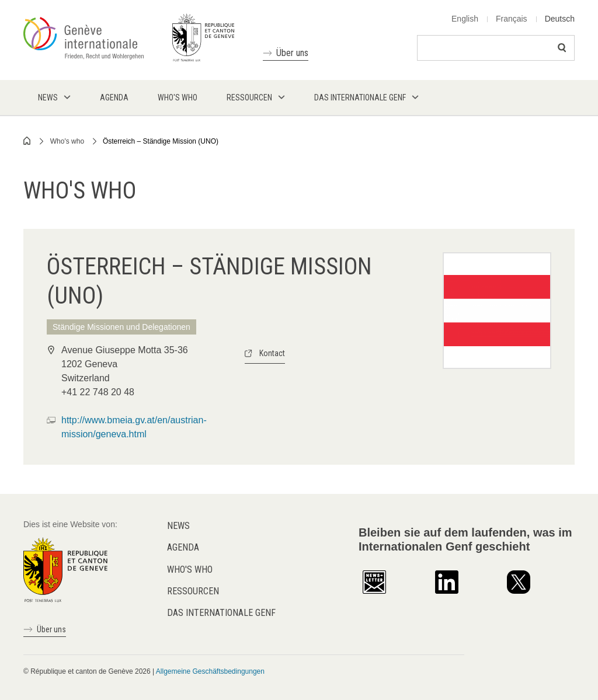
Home (27, 141)
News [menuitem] (48, 97)
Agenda (183, 547)
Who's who (67, 141)
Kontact (272, 353)
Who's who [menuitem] (178, 97)
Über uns (292, 53)
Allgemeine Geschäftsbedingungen (210, 671)
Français (512, 19)
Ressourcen (193, 591)
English (465, 19)
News (178, 526)
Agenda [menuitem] (114, 97)
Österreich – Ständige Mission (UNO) (161, 141)
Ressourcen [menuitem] (249, 97)
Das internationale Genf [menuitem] (360, 97)
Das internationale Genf (221, 613)
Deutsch (560, 19)
